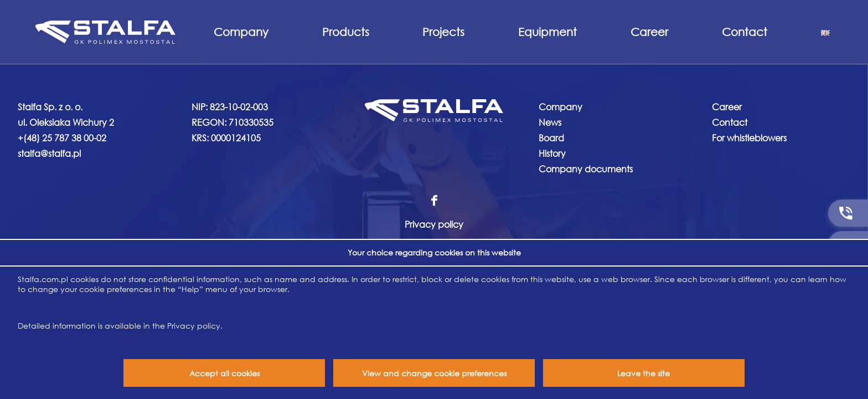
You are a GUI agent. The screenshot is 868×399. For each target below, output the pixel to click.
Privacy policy (434, 224)
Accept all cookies (224, 373)
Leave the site (644, 373)
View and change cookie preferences (434, 373)
